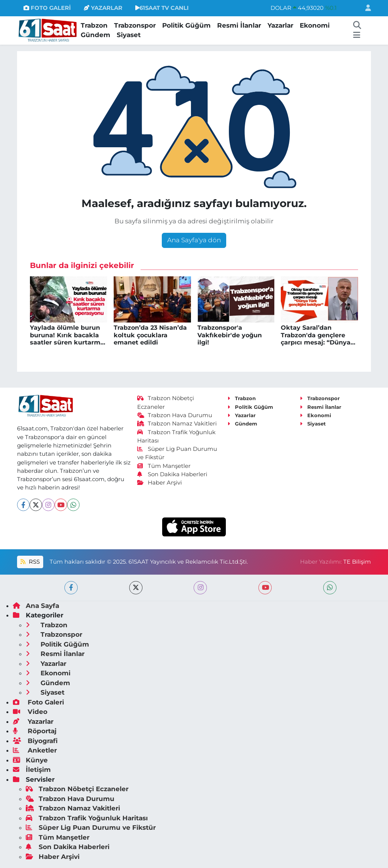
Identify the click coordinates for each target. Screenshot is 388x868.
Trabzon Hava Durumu (175, 415)
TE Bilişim (357, 562)
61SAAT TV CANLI (162, 8)
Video (30, 712)
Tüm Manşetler (164, 466)
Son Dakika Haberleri (172, 474)
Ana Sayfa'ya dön (194, 240)
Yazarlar (280, 25)
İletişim (32, 770)
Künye (30, 760)
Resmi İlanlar (239, 25)
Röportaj (35, 731)
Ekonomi (315, 25)
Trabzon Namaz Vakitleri (177, 424)
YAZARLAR (103, 8)
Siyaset (129, 35)
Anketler (35, 750)
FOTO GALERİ (47, 8)
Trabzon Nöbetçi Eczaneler (77, 789)
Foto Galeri (38, 702)
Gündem (95, 35)
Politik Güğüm (186, 25)
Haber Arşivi (160, 483)
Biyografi (35, 741)
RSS (30, 562)
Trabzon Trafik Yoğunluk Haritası (87, 818)
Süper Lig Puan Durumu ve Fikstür (91, 827)
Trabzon (94, 25)
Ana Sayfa (36, 606)
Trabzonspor (135, 25)
